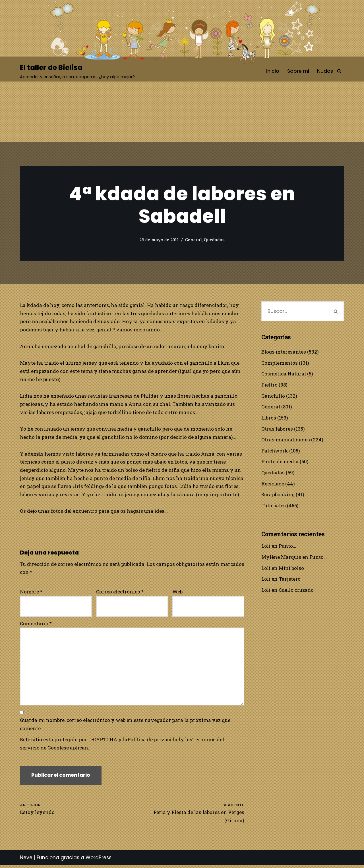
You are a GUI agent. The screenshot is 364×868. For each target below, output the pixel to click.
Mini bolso (291, 569)
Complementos (280, 363)
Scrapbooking (278, 496)
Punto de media (280, 462)
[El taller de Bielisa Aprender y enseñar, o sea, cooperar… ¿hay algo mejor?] (77, 71)
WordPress (99, 860)
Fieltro (269, 385)
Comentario (36, 625)
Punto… (287, 547)
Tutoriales (274, 506)
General (194, 240)
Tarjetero (290, 580)
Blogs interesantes (284, 352)
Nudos (325, 71)
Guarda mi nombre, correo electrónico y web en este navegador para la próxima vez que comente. (125, 726)
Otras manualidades (286, 440)
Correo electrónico (120, 593)
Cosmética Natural (284, 374)
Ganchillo (273, 396)
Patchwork (275, 451)
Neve (26, 860)
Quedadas (214, 240)
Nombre (31, 593)
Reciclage (273, 484)
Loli (266, 547)
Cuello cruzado (296, 591)
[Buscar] (339, 71)
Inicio (273, 71)
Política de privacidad (154, 742)
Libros (269, 418)
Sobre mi (298, 71)
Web (177, 593)
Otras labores (277, 429)
